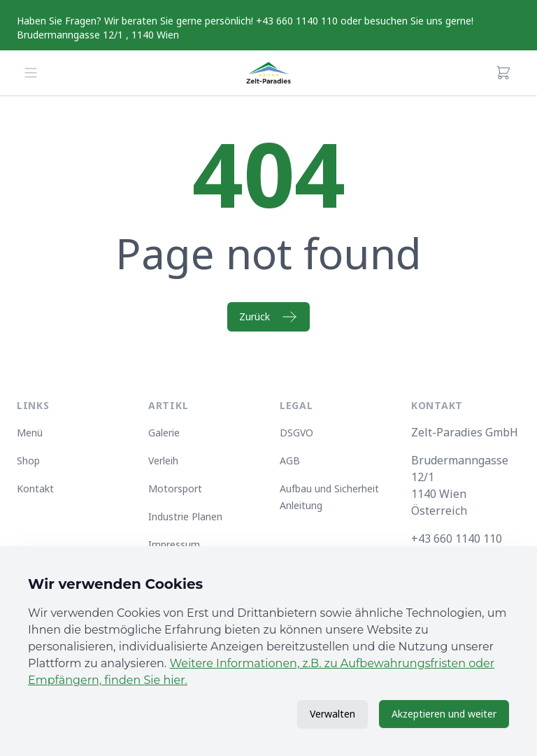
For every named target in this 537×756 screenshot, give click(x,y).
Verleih (163, 461)
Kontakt (35, 488)
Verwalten (332, 714)
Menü (30, 433)
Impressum (174, 544)
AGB (290, 461)
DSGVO (296, 433)
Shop (28, 461)
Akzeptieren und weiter (444, 714)
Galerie (164, 433)
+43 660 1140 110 (457, 539)
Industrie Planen (185, 516)
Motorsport (175, 488)
